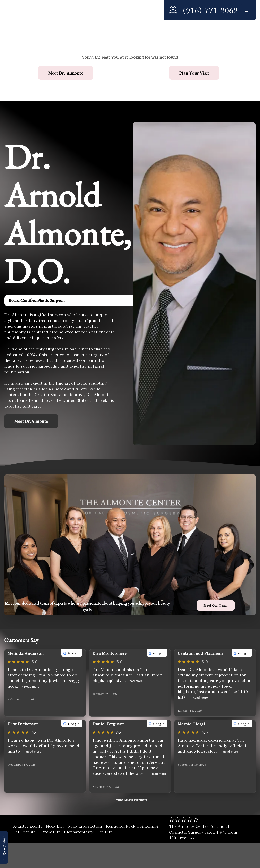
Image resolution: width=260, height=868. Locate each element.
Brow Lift (51, 832)
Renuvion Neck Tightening (132, 826)
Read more (32, 687)
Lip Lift (105, 832)
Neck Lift (55, 826)
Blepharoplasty (79, 832)
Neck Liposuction (85, 826)
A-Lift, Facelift (28, 826)
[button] (247, 10)
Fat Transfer (25, 832)
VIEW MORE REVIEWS (132, 800)
